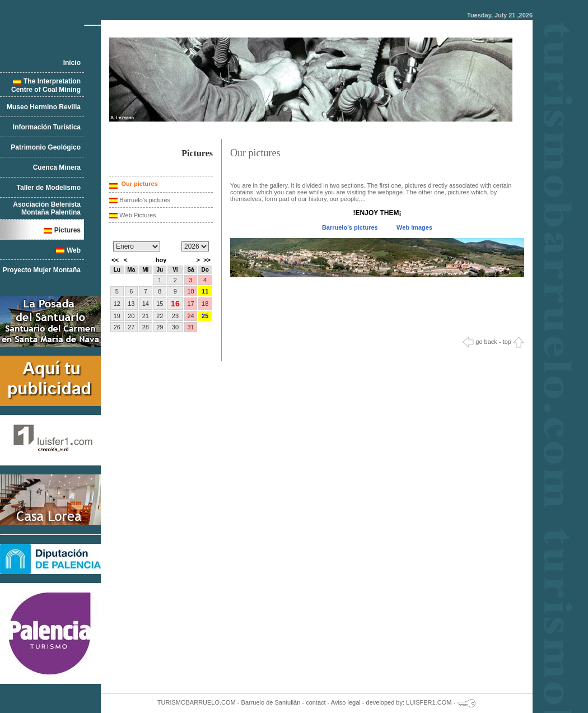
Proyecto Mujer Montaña (42, 270)
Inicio (72, 63)
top (514, 342)
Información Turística (47, 127)
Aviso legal (346, 702)
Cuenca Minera (57, 167)
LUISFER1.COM (429, 702)
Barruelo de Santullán (271, 702)
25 (205, 316)
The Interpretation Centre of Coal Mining (46, 85)
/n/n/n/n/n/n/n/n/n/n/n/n (137, 246)
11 (205, 291)
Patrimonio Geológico (46, 147)
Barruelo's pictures (145, 200)
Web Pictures (137, 215)
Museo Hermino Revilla (44, 107)
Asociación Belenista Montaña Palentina (47, 208)
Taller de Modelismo (49, 188)
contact (316, 702)
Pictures (67, 230)
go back (480, 342)
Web (74, 250)
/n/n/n (195, 246)
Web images (414, 227)
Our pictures (138, 184)
